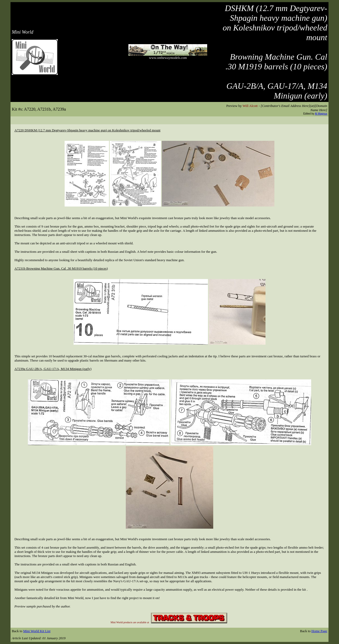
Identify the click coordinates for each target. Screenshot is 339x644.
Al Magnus (321, 114)
